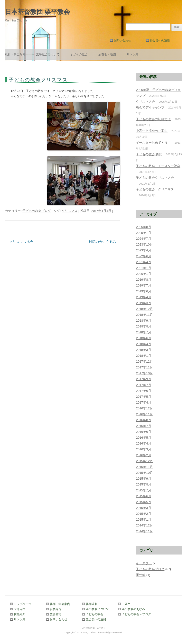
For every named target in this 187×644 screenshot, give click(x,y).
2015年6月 (143, 496)
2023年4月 (143, 250)
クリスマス (70, 211)
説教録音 (56, 609)
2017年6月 (143, 391)
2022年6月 (143, 256)
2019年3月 (143, 303)
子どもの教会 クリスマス (155, 189)
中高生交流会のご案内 (152, 131)
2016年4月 (143, 443)
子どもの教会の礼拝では (153, 119)
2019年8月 (143, 280)
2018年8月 (143, 326)
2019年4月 (143, 297)
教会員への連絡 (160, 40)
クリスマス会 (145, 102)
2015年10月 (144, 473)
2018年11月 (144, 315)
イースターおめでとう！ (153, 143)
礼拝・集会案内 (15, 54)
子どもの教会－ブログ (135, 614)
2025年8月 (143, 227)
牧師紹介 (19, 614)
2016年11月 (144, 414)
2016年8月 (143, 420)
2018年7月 (143, 332)
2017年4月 (143, 402)
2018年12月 (144, 309)
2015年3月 (143, 508)
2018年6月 (143, 338)
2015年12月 (144, 461)
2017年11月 (144, 367)
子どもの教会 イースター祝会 (158, 166)
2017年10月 (144, 373)
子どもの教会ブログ (37, 211)
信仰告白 (19, 609)
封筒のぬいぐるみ (104, 242)
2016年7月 (143, 426)
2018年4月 (143, 344)
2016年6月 (143, 432)
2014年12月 (144, 525)
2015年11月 (144, 467)
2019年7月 (143, 285)
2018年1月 (143, 356)
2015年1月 (143, 520)
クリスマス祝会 (19, 242)
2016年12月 (144, 408)
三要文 (126, 604)
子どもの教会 (79, 54)
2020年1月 (143, 274)
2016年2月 (143, 455)
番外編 (141, 575)
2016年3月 (143, 449)
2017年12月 (144, 362)
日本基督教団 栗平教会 (37, 12)
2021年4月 (143, 262)
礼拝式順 (92, 604)
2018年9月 (143, 321)
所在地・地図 (107, 54)
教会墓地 (56, 614)
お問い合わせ (122, 40)
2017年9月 (143, 379)
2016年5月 (143, 438)
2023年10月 (144, 244)
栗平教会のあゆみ (133, 609)
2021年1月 (143, 268)
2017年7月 (143, 385)
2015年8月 (143, 484)
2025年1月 (143, 233)
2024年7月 (143, 239)
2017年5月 (143, 397)
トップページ (22, 604)
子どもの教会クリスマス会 (155, 178)
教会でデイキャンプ (150, 107)
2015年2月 (143, 514)
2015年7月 (143, 490)
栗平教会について (48, 54)
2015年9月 (143, 479)
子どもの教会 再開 (149, 154)
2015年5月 (143, 502)
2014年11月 (144, 531)
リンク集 (132, 54)
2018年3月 (143, 350)
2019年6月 (143, 291)
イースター (144, 563)
